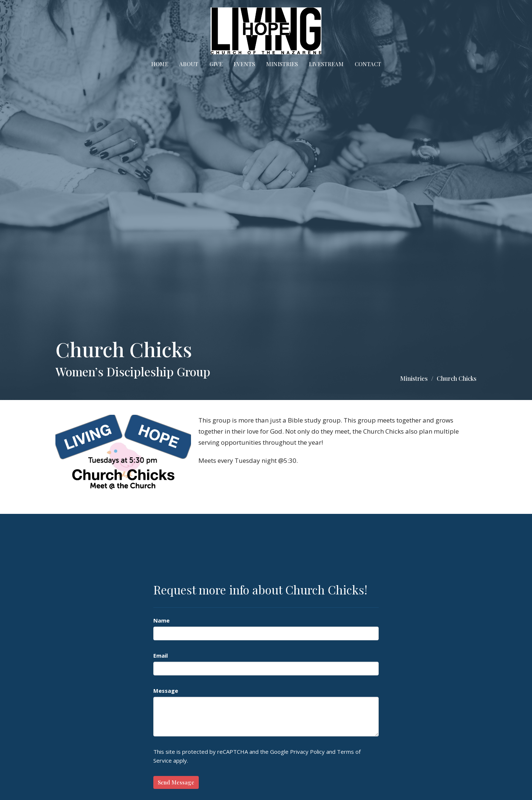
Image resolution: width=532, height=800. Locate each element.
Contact (368, 64)
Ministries (282, 64)
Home (160, 64)
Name (161, 620)
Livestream (326, 64)
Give (216, 64)
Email (161, 655)
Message (166, 691)
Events (244, 64)
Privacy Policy (307, 752)
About (189, 64)
